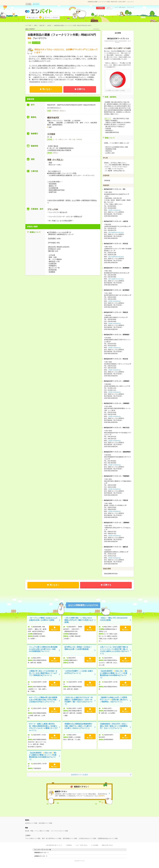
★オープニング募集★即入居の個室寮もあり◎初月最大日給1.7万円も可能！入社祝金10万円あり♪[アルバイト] (43, 700)
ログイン (109, 8)
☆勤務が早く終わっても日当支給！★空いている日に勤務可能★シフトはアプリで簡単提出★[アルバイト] (43, 673)
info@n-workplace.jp (115, 210)
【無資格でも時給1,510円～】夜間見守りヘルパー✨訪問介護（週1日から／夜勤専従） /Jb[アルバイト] (114, 700)
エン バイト (36, 4)
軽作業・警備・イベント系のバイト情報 (37, 831)
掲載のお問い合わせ (107, 845)
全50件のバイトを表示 (79, 775)
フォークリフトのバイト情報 (59, 831)
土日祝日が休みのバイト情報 (87, 838)
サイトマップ (131, 7)
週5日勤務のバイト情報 (70, 838)
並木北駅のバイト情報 (45, 823)
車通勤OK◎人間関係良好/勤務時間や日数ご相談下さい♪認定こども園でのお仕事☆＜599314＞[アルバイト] (78, 726)
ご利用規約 (69, 845)
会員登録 (100, 8)
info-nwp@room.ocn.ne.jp (116, 232)
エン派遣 (28, 4)
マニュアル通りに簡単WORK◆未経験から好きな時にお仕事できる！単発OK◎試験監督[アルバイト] (43, 649)
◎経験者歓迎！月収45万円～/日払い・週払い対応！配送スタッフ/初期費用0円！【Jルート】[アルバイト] (114, 726)
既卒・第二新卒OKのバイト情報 (52, 838)
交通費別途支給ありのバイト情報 (108, 838)
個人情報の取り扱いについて (54, 845)
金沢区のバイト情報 (31, 823)
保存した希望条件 (53, 17)
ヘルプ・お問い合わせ (120, 7)
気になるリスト (35, 17)
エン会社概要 (95, 845)
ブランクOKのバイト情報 (33, 838)
